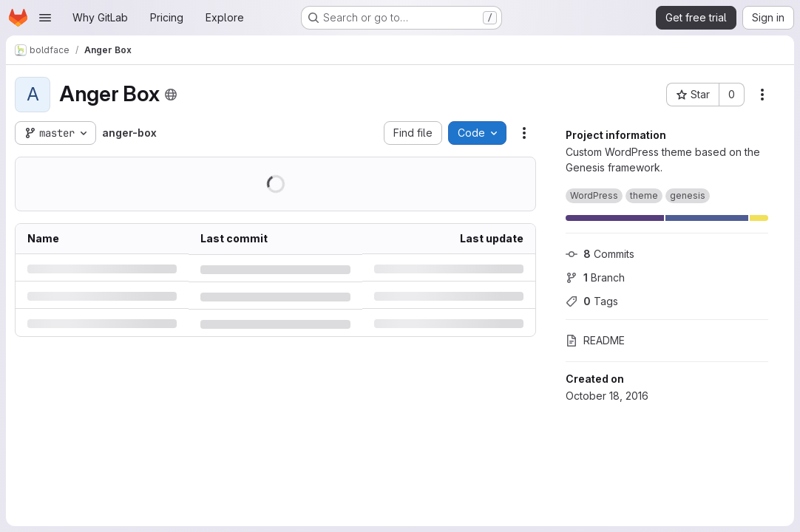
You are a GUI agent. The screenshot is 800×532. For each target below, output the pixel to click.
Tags (592, 301)
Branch (595, 277)
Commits (600, 254)
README (595, 340)
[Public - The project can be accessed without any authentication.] (171, 95)
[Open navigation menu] (45, 18)
